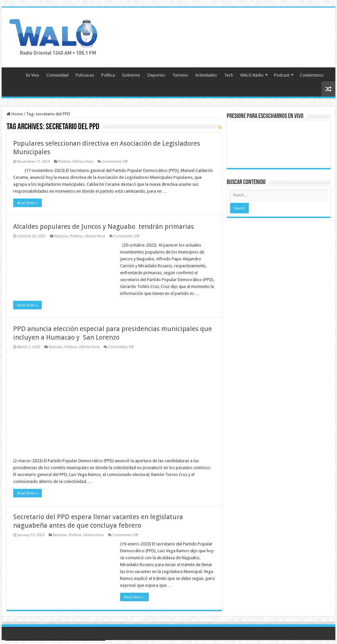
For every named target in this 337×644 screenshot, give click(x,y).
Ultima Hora (83, 162)
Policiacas (85, 75)
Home (15, 114)
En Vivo (33, 75)
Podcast (282, 75)
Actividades (206, 75)
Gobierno (131, 75)
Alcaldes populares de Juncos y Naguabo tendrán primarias (104, 227)
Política (108, 75)
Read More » (27, 203)
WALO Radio (252, 75)
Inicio (13, 74)
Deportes (156, 75)
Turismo (180, 75)
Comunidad (57, 75)
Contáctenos (312, 75)
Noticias (61, 236)
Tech (229, 75)
